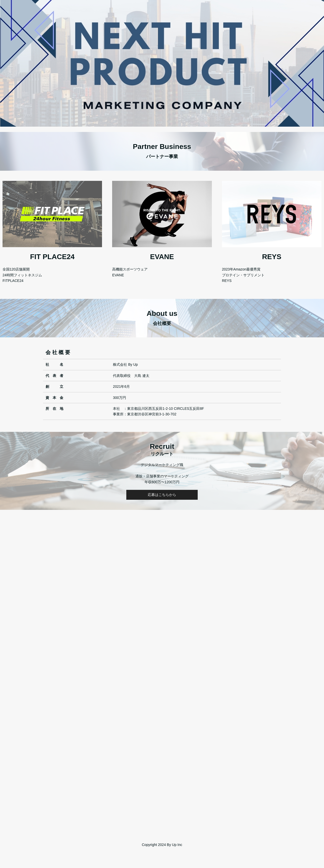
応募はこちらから (162, 495)
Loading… (162, 665)
